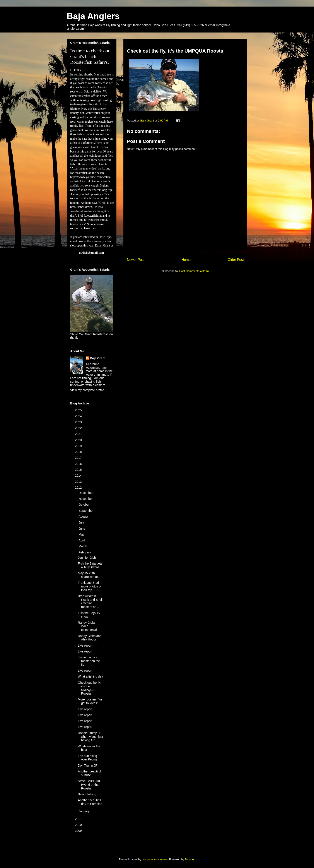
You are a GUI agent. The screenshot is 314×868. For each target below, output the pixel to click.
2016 (79, 464)
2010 (79, 825)
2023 (79, 422)
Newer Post (136, 260)
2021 (79, 434)
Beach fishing (87, 794)
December (86, 493)
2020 (79, 440)
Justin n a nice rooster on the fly (89, 661)
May (82, 534)
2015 (79, 470)
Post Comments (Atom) (194, 271)
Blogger (190, 859)
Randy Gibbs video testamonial (87, 626)
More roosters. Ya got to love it (90, 701)
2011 (79, 819)
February (85, 552)
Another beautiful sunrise (89, 773)
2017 (79, 458)
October (84, 505)
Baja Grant (98, 358)
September (86, 511)
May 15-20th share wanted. (89, 575)
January (84, 811)
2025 (79, 410)
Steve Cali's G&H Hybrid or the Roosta (90, 785)
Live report (85, 645)
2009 (79, 831)
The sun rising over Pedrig (87, 758)
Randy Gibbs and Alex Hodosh (90, 638)
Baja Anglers (93, 16)
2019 (79, 446)
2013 (79, 482)
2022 (79, 428)
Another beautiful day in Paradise (90, 802)
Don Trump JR (88, 765)
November (86, 499)
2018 (79, 452)
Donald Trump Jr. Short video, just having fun (90, 737)
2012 (79, 488)
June (82, 529)
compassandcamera (155, 859)
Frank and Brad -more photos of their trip (90, 586)
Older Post (236, 260)
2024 (79, 416)
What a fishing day (90, 676)
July (82, 522)
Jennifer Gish (87, 558)
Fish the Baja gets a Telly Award (90, 565)
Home (186, 260)
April (82, 540)
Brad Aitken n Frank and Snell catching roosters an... (90, 601)
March (83, 546)
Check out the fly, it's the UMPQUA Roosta (90, 688)
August (84, 517)
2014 (79, 476)
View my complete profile (87, 390)
